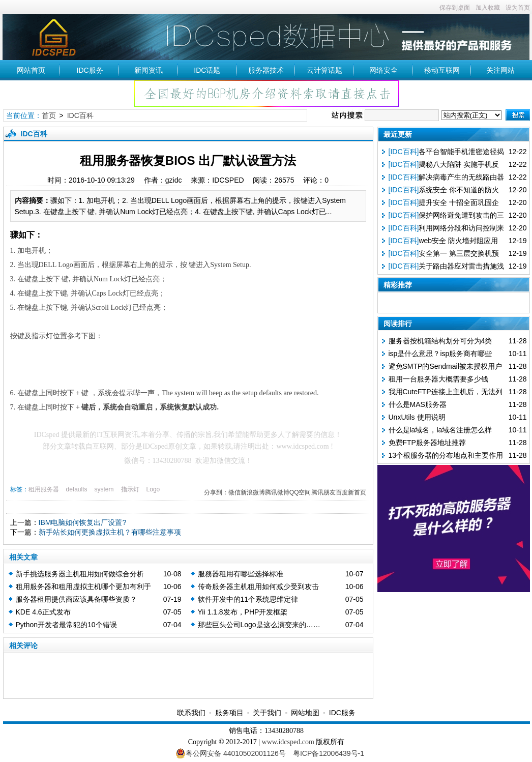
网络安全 (383, 70)
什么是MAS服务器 (418, 404)
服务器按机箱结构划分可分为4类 (440, 341)
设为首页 (518, 8)
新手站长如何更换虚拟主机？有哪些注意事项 (110, 532)
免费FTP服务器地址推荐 (427, 443)
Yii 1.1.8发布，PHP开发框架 (243, 612)
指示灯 (130, 489)
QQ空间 (300, 492)
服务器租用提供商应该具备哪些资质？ (76, 599)
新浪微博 (253, 492)
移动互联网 (442, 70)
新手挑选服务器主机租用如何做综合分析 (80, 574)
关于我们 (267, 713)
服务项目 (229, 713)
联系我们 (191, 713)
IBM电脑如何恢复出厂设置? (83, 522)
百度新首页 (351, 492)
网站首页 (31, 70)
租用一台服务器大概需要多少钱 (438, 379)
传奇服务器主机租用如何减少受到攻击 (258, 587)
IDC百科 (80, 115)
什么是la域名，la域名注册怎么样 (440, 430)
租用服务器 (44, 489)
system (104, 489)
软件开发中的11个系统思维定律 (248, 599)
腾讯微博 (277, 492)
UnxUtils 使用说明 (417, 417)
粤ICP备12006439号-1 (329, 753)
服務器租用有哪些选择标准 (241, 574)
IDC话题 (207, 70)
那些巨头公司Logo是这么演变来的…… (259, 625)
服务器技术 (266, 70)
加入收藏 (488, 8)
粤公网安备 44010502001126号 (231, 753)
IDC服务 (90, 70)
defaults (77, 489)
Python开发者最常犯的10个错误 (66, 625)
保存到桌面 (455, 8)
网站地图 (305, 713)
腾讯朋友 (323, 492)
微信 (234, 492)
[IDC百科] (404, 152)
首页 (49, 115)
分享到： (216, 492)
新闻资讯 (149, 70)
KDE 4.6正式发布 (43, 612)
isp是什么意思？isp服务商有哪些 (440, 354)
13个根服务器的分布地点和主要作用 (446, 455)
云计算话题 (324, 70)
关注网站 (500, 70)
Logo (153, 489)
